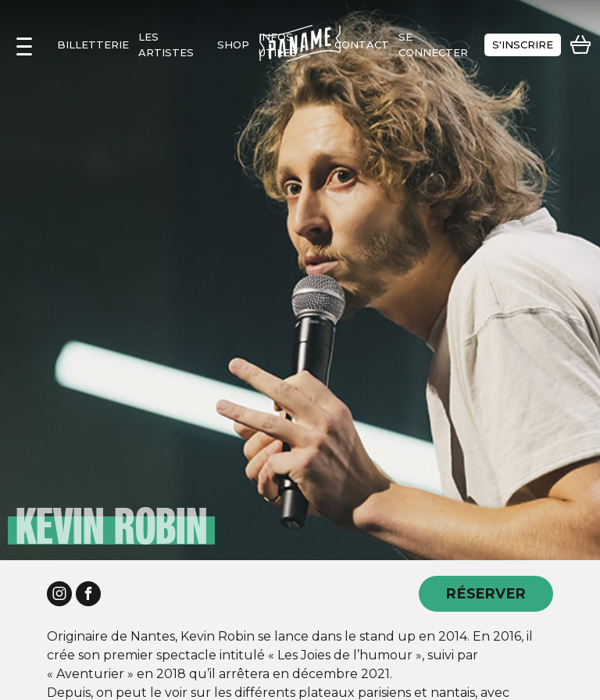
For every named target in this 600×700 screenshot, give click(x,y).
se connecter (433, 45)
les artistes (166, 45)
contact (362, 45)
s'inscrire (523, 45)
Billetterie (93, 45)
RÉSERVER (486, 593)
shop (233, 45)
